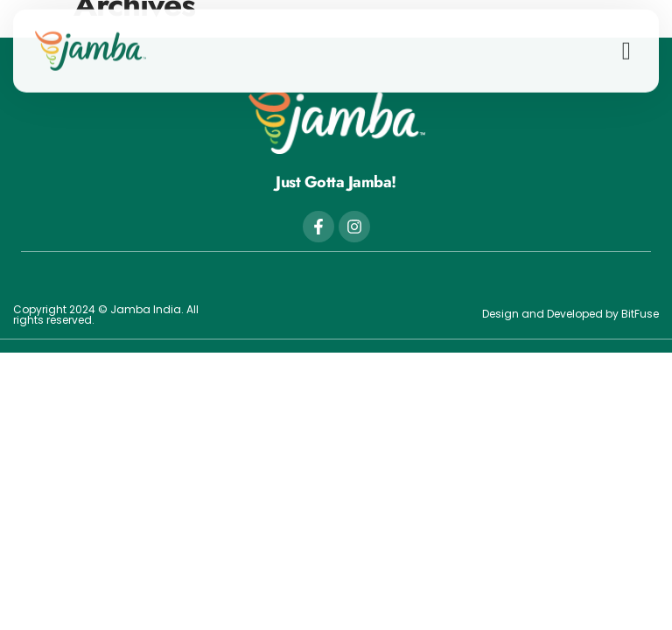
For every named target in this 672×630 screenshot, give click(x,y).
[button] (626, 45)
